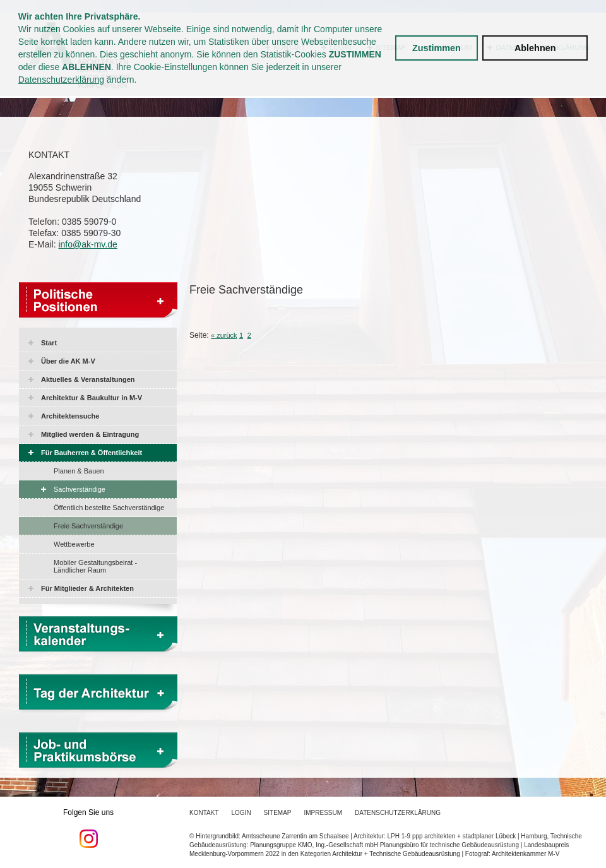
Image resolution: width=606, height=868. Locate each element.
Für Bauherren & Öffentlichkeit (92, 453)
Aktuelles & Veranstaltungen (88, 379)
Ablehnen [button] (535, 48)
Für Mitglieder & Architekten (87, 588)
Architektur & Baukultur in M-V (92, 398)
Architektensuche (70, 416)
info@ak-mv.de (87, 244)
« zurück (224, 335)
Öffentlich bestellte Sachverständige (109, 508)
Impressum (324, 813)
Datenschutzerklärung (61, 80)
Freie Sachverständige (88, 526)
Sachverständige (80, 489)
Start (49, 343)
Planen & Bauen (79, 471)
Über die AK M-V (68, 361)
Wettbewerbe (74, 544)
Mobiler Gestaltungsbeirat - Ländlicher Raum (95, 566)
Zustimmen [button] (437, 48)
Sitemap (278, 813)
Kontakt (204, 813)
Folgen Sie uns (88, 828)
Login (241, 813)
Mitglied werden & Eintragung (90, 434)
